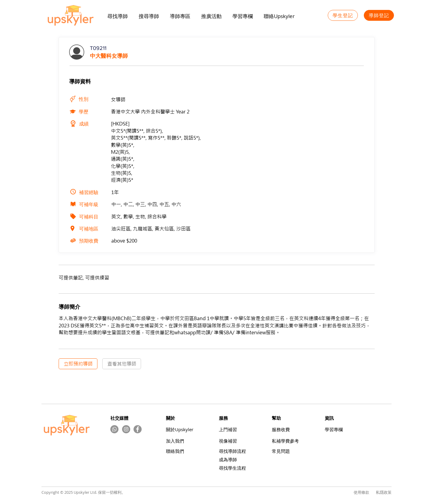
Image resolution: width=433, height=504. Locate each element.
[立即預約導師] (78, 364)
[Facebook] (138, 429)
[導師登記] (379, 15)
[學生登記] (343, 15)
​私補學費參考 (285, 441)
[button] (211, 16)
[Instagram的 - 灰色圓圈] (126, 429)
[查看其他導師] (122, 364)
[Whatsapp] (114, 429)
